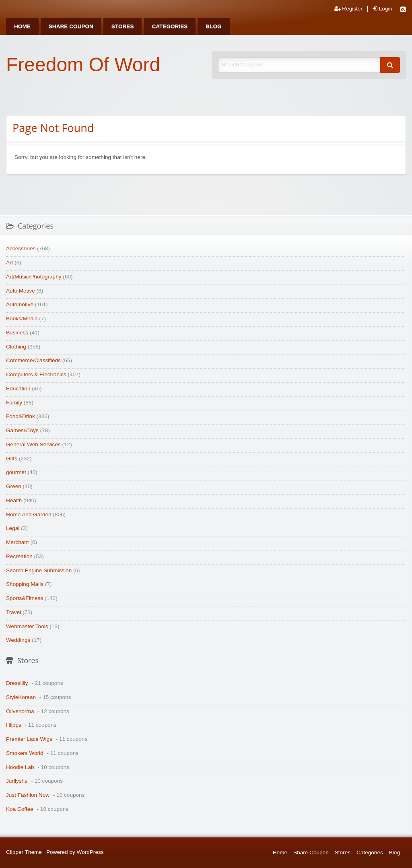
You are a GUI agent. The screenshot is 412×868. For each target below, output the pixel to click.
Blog (213, 26)
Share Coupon (71, 26)
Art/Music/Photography (34, 277)
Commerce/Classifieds (33, 360)
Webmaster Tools (27, 626)
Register (348, 9)
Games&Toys (22, 430)
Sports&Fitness (25, 598)
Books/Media (22, 319)
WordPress (90, 852)
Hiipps (14, 725)
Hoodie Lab (20, 767)
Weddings (18, 640)
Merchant (18, 542)
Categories (170, 26)
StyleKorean (21, 697)
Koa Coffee (20, 809)
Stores (123, 26)
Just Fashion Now (28, 795)
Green (14, 486)
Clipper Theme (24, 852)
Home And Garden (29, 514)
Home (22, 26)
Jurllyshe (17, 781)
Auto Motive (21, 291)
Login (382, 9)
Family (14, 403)
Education (18, 389)
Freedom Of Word (83, 65)
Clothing (16, 347)
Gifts (12, 459)
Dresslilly (17, 683)
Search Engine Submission (39, 570)
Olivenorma (20, 711)
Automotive (20, 304)
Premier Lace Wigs (29, 739)
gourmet (16, 472)
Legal (13, 528)
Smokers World (25, 753)
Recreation (19, 556)
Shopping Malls (25, 584)
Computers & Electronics (36, 374)
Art (9, 263)
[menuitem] (22, 26)
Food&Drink (21, 416)
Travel (13, 612)
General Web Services (33, 444)
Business (17, 333)
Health (14, 500)
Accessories (21, 248)
